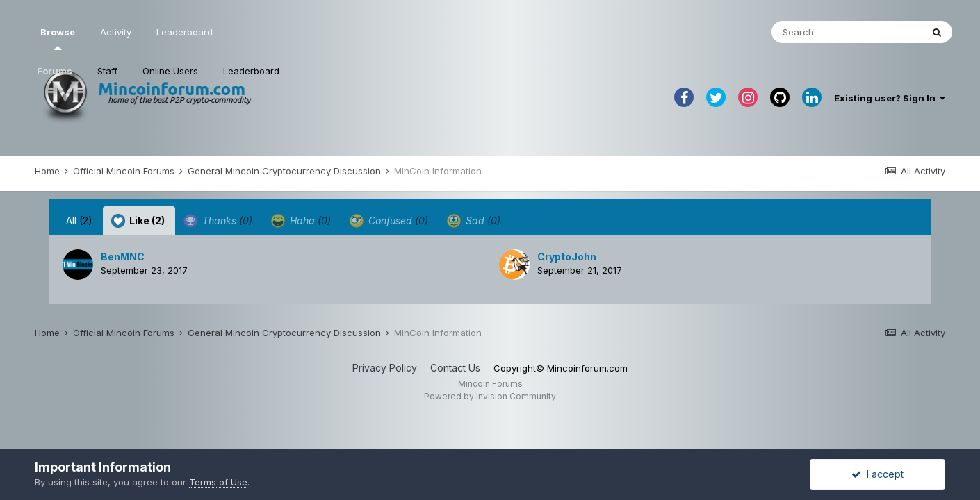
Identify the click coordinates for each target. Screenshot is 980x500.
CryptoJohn (567, 257)
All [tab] (79, 220)
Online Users (170, 71)
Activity (116, 32)
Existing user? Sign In (890, 98)
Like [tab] (138, 221)
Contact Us (455, 368)
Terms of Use (218, 482)
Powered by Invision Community (490, 396)
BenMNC (123, 257)
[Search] (847, 32)
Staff (107, 71)
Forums (55, 71)
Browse (58, 38)
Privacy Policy (385, 368)
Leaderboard (251, 71)
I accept (877, 474)
